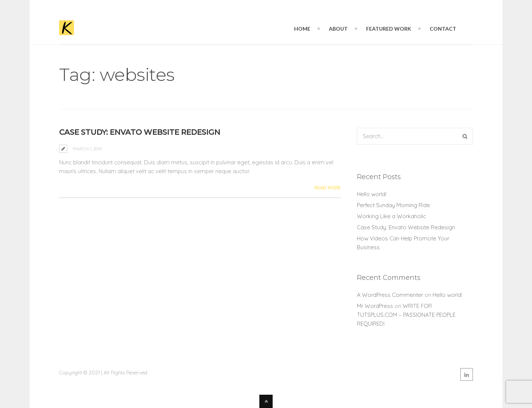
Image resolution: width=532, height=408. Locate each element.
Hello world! (372, 194)
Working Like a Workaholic (391, 216)
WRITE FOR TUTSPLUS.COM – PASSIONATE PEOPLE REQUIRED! (406, 315)
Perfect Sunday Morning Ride (393, 205)
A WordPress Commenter (390, 295)
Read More (328, 188)
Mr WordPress (375, 306)
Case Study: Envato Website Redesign (140, 132)
